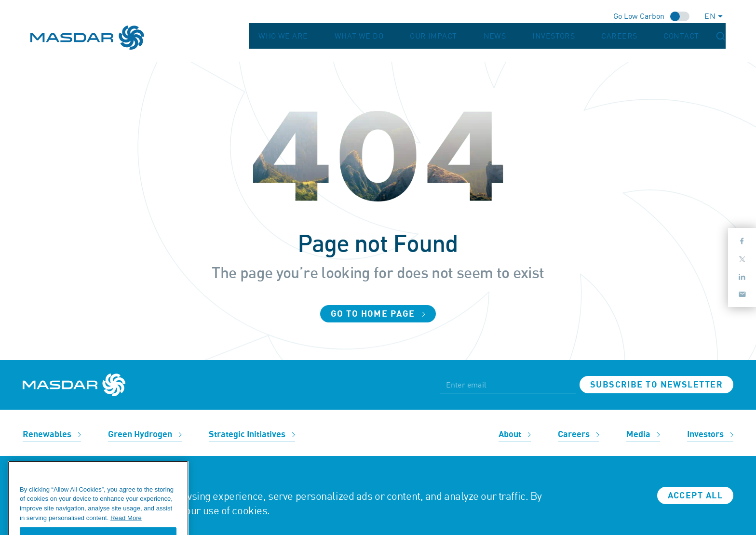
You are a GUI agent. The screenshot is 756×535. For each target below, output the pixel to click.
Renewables (52, 435)
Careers (648, 38)
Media (643, 435)
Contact (695, 38)
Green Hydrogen (145, 435)
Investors (599, 38)
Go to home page (378, 314)
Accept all (695, 496)
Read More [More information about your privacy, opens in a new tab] (126, 530)
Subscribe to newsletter (656, 385)
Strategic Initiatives (252, 435)
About (515, 435)
